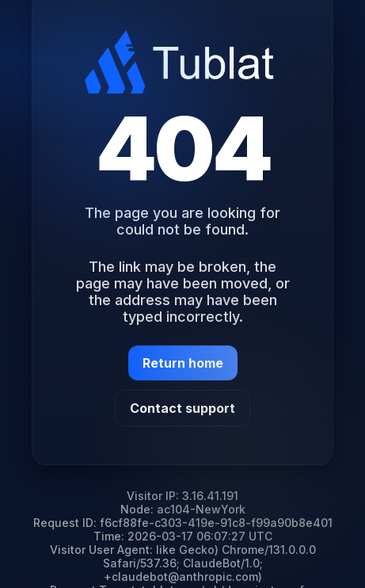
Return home (183, 363)
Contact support (182, 408)
